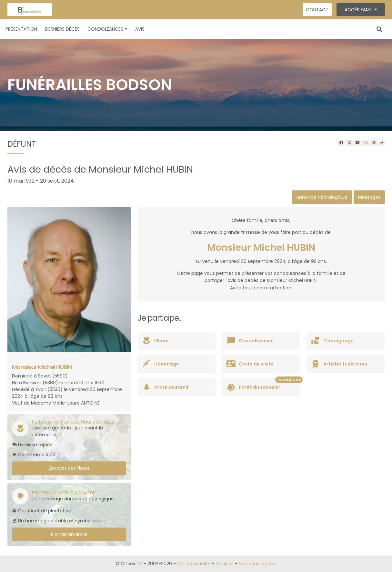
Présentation (21, 29)
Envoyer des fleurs (69, 468)
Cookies (225, 564)
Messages (369, 197)
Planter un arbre (69, 534)
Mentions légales (258, 564)
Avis (140, 29)
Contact (317, 10)
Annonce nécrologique (322, 197)
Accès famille (361, 10)
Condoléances (107, 29)
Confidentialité (194, 564)
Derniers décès (62, 29)
